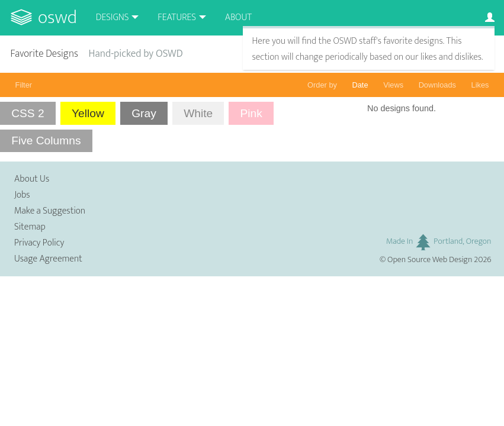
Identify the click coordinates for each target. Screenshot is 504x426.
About (238, 17)
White (198, 113)
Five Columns (46, 141)
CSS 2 (28, 113)
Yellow (88, 113)
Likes (480, 85)
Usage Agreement (48, 259)
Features (177, 17)
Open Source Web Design (430, 260)
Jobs (22, 195)
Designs (113, 17)
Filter (24, 85)
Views (393, 85)
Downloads (437, 85)
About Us (32, 179)
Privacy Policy (39, 243)
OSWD (57, 17)
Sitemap (30, 227)
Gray (144, 113)
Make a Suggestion (50, 211)
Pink (251, 113)
